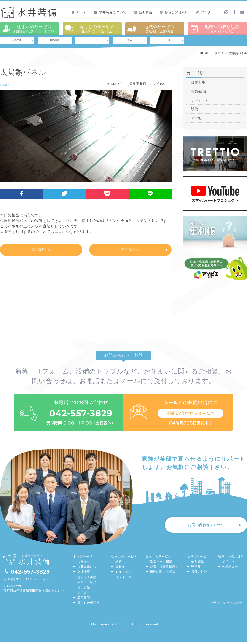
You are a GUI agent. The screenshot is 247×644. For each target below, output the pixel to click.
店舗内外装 (199, 573)
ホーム (79, 12)
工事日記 (84, 599)
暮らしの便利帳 (174, 12)
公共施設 (198, 563)
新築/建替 (55, 41)
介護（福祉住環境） (164, 568)
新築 (119, 563)
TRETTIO (123, 573)
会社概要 (84, 573)
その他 (167, 41)
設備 (130, 41)
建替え (120, 568)
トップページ (83, 558)
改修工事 (17, 41)
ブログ (203, 12)
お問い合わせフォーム (201, 527)
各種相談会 (230, 568)
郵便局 (196, 568)
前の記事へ (41, 251)
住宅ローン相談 (161, 563)
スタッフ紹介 (87, 584)
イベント (228, 563)
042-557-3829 (27, 573)
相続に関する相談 (163, 573)
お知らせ (84, 563)
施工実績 (143, 12)
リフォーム (92, 41)
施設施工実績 (87, 578)
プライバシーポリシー (226, 604)
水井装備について (110, 12)
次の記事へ (130, 251)
